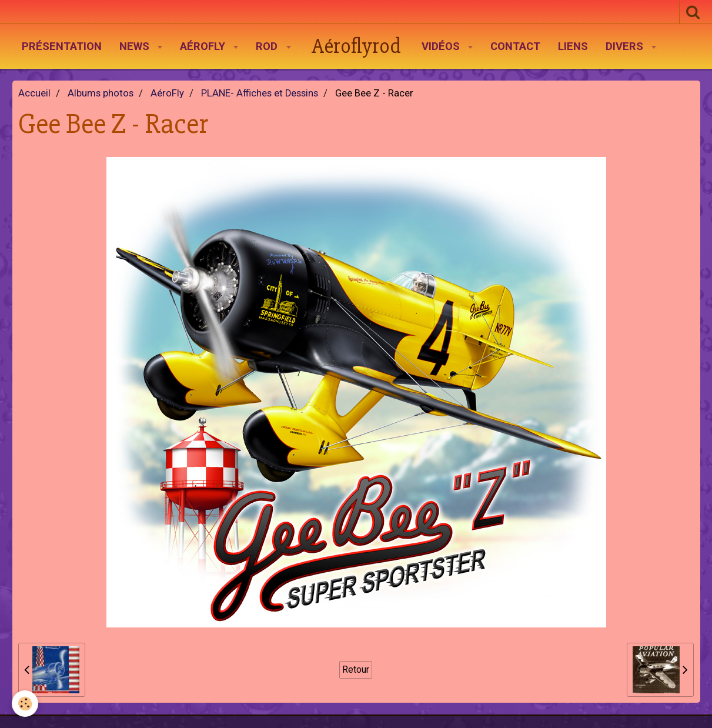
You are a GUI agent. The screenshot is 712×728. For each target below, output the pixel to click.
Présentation (62, 46)
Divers (626, 46)
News (136, 46)
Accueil (34, 93)
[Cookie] (25, 704)
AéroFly (204, 46)
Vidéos (442, 46)
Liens (573, 46)
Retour (356, 669)
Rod (268, 46)
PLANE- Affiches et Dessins (260, 93)
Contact (515, 46)
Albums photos (101, 93)
